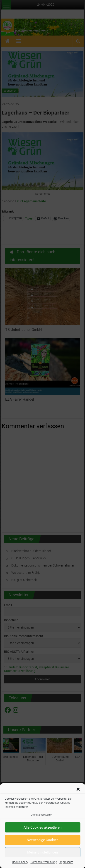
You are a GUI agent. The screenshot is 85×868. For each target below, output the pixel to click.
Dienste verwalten (41, 815)
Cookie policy (20, 862)
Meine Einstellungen (42, 852)
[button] (78, 789)
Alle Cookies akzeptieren (42, 827)
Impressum (66, 862)
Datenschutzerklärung (44, 862)
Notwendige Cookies (43, 840)
